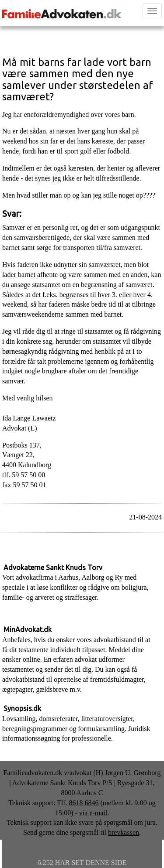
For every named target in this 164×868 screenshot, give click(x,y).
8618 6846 (84, 803)
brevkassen (124, 832)
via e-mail (93, 813)
